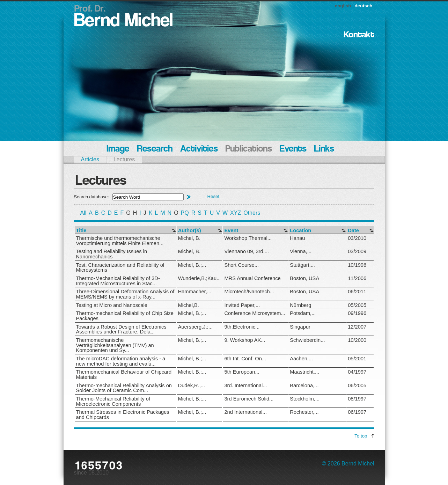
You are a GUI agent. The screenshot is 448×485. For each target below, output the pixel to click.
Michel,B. (189, 305)
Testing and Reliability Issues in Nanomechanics (112, 254)
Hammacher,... (195, 292)
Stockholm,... (305, 399)
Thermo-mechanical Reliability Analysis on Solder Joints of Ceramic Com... (124, 388)
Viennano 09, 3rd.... (247, 251)
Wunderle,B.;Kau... (200, 278)
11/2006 (357, 278)
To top (361, 436)
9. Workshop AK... (245, 340)
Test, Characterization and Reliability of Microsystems (120, 268)
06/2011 (357, 292)
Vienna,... (301, 251)
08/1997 (357, 399)
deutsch (363, 6)
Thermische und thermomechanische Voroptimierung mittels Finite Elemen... (120, 241)
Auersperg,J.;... (195, 327)
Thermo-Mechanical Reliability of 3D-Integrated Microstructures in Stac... (118, 281)
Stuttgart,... (302, 265)
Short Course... (241, 265)
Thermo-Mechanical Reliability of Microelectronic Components (113, 401)
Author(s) (190, 231)
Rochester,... (304, 412)
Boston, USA (304, 278)
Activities (199, 149)
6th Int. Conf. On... (245, 359)
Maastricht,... (304, 372)
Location (300, 231)
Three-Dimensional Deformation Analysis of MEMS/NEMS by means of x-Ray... (125, 294)
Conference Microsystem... (255, 313)
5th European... (242, 372)
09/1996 (357, 313)
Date (353, 231)
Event (231, 231)
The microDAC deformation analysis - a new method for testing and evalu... (121, 361)
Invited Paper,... (242, 305)
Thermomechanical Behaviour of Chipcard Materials (124, 374)
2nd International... (245, 412)
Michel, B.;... (192, 265)
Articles (90, 159)
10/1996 (357, 265)
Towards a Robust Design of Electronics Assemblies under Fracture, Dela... (121, 329)
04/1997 (357, 372)
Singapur (300, 327)
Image (118, 149)
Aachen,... (301, 359)
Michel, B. (189, 238)
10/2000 (357, 340)
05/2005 (357, 305)
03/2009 (357, 251)
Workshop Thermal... (248, 238)
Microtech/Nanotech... (249, 292)
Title (81, 231)
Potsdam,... (303, 313)
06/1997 (357, 412)
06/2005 (357, 385)
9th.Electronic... (242, 327)
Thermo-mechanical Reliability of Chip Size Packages (125, 316)
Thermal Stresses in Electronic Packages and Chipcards (123, 415)
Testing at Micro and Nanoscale (112, 305)
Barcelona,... (304, 385)
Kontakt (359, 35)
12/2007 (357, 327)
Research (155, 149)
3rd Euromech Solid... (249, 399)
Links (324, 149)
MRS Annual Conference (252, 278)
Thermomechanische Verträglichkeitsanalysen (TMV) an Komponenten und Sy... (115, 345)
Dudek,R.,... (192, 385)
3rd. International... (245, 385)
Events (293, 149)
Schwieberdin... (307, 340)
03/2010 (357, 238)
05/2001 (357, 359)
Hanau (297, 238)
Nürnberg (300, 305)
